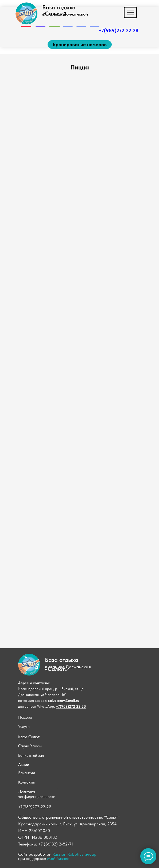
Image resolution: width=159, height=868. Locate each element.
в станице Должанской (65, 14)
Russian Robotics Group (74, 854)
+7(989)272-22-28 (71, 706)
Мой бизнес (58, 858)
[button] (80, 44)
